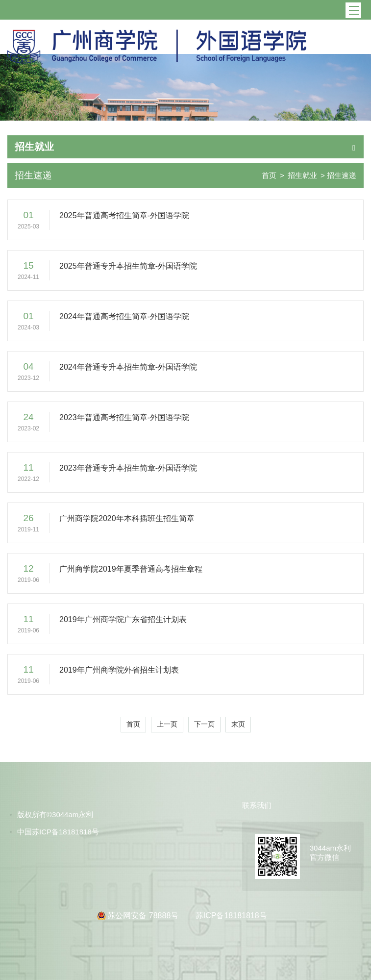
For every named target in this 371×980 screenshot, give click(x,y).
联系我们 (257, 805)
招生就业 (302, 175)
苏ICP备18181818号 (231, 916)
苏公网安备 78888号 (144, 916)
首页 (269, 175)
